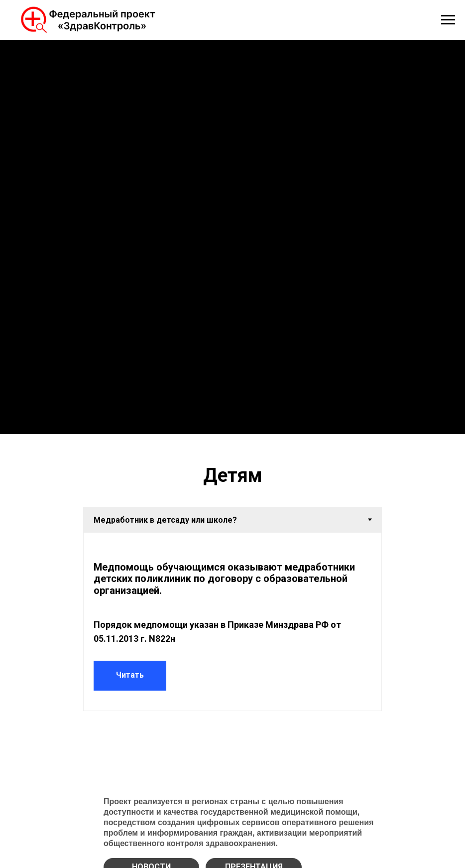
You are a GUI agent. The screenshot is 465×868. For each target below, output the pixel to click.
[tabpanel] (232, 622)
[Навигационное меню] (448, 20)
